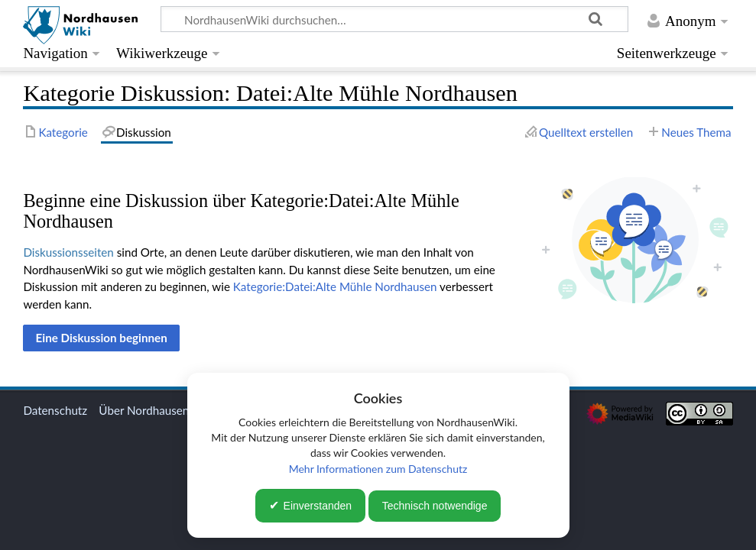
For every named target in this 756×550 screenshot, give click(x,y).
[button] (101, 338)
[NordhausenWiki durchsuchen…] (395, 19)
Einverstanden (318, 506)
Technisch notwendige (435, 506)
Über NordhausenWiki (155, 410)
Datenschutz (55, 410)
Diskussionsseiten (68, 252)
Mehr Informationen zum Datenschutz (378, 469)
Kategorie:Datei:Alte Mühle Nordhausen (335, 286)
